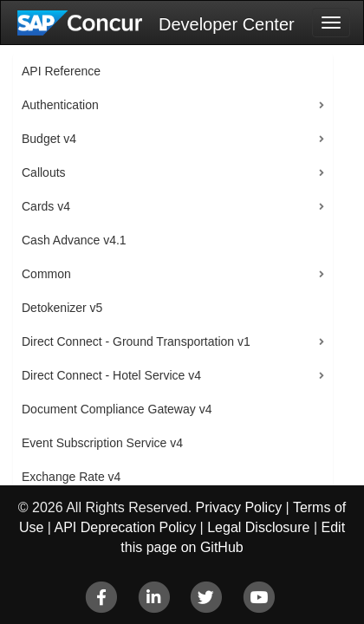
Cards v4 (46, 206)
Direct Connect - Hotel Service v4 (111, 375)
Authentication (60, 105)
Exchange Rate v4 (71, 477)
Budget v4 (49, 139)
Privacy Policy (239, 507)
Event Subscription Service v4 (102, 443)
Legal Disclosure (258, 527)
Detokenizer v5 (62, 308)
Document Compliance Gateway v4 (117, 409)
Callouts (44, 172)
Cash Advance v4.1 (74, 240)
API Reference (61, 71)
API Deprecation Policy (126, 527)
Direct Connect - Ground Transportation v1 (136, 341)
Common (46, 274)
